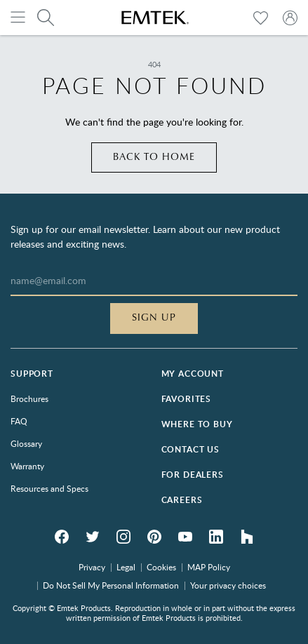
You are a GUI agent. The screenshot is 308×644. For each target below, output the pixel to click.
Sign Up (154, 318)
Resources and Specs (49, 488)
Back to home (154, 157)
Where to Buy (197, 424)
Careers (182, 500)
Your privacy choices (228, 585)
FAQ (19, 421)
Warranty (27, 466)
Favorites (187, 399)
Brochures (29, 398)
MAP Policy (209, 567)
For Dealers (193, 475)
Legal (126, 567)
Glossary (26, 443)
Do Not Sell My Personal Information (111, 585)
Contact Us (190, 449)
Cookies (161, 567)
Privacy (92, 567)
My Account (193, 374)
